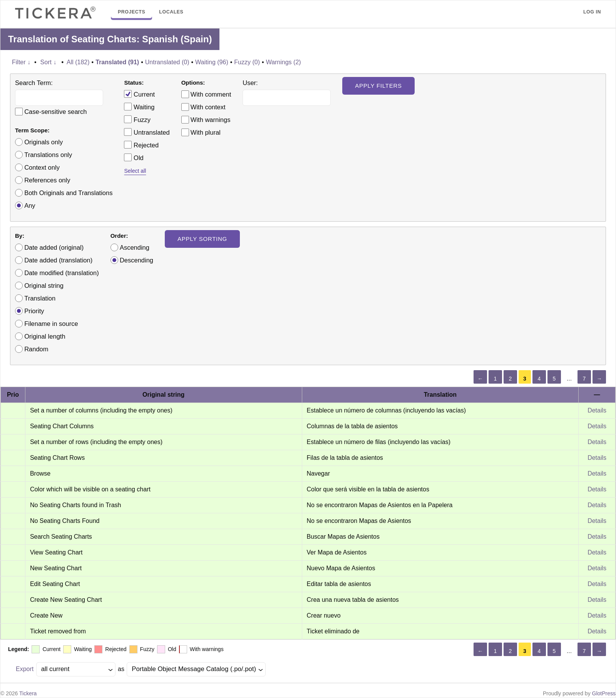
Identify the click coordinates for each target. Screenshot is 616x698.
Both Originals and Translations (68, 193)
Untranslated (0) (167, 62)
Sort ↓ (49, 62)
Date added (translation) (58, 260)
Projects (131, 12)
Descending (136, 260)
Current (139, 94)
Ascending (135, 247)
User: (250, 83)
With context (208, 107)
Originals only (44, 142)
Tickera (28, 693)
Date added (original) (54, 247)
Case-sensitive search (55, 112)
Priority (34, 311)
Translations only (48, 155)
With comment (211, 94)
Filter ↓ (21, 62)
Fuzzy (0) (247, 62)
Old (134, 157)
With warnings (211, 120)
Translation (40, 298)
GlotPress (604, 693)
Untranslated (147, 132)
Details (597, 410)
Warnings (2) (284, 62)
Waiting (139, 107)
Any (30, 205)
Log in (592, 12)
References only (47, 180)
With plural (206, 132)
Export (25, 669)
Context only (42, 167)
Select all (135, 171)
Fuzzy (137, 119)
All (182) (78, 62)
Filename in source (51, 324)
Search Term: (34, 83)
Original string (44, 286)
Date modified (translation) (62, 273)
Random (36, 349)
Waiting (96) (212, 62)
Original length (45, 336)
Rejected (141, 145)
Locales (171, 12)
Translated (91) (117, 62)
